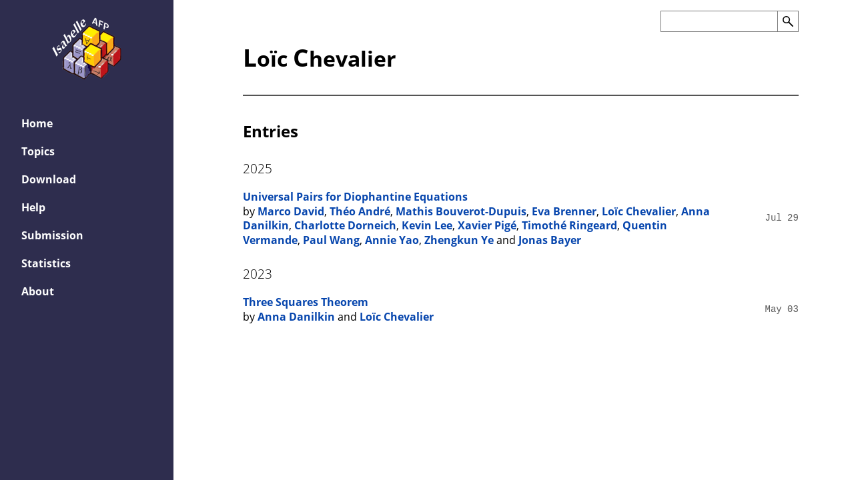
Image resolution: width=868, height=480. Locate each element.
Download (49, 179)
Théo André (360, 211)
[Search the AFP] (719, 21)
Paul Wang (331, 240)
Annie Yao (392, 240)
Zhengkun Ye (459, 240)
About (38, 291)
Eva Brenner (564, 211)
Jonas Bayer (550, 240)
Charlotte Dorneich (345, 225)
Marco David (291, 211)
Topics (38, 151)
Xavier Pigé (487, 225)
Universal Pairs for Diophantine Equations (355, 197)
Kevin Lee (427, 225)
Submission (52, 235)
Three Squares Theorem (306, 302)
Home (37, 123)
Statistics (46, 263)
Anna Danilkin (296, 317)
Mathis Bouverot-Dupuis (461, 211)
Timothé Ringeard (569, 225)
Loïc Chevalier (639, 211)
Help (33, 207)
